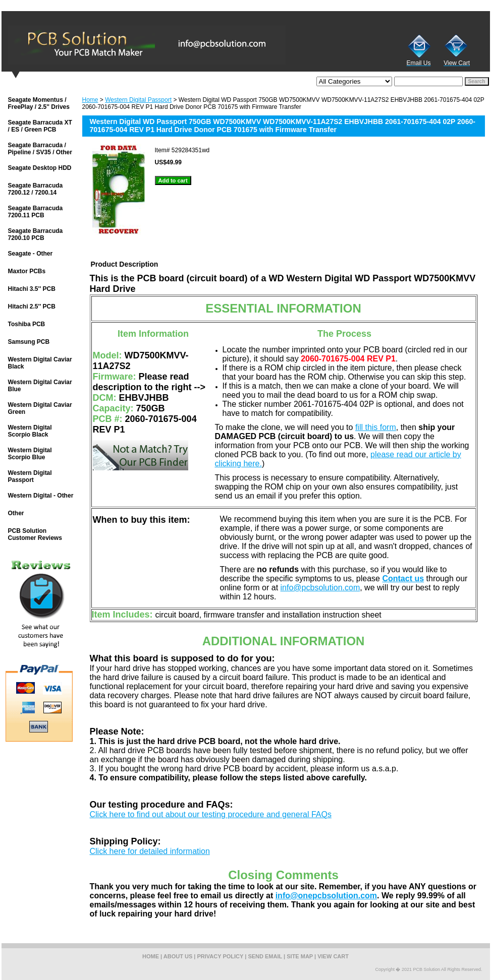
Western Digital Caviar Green (40, 408)
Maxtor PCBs (27, 271)
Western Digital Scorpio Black (30, 431)
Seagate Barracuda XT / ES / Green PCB (40, 126)
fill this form (376, 427)
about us (178, 956)
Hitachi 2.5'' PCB (32, 307)
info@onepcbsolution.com (326, 896)
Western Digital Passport (138, 100)
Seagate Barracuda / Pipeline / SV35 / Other (40, 149)
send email (265, 956)
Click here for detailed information (150, 851)
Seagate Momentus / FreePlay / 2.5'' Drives (39, 103)
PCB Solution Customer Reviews (35, 534)
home (151, 956)
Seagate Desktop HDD (40, 168)
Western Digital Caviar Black (40, 363)
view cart (333, 956)
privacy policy (221, 956)
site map (300, 956)
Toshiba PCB (27, 324)
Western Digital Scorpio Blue (30, 454)
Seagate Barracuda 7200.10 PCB (36, 234)
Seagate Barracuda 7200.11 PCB (36, 212)
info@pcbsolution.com (320, 588)
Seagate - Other (31, 254)
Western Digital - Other (41, 496)
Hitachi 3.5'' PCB (32, 289)
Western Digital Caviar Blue (40, 386)
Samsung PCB (29, 342)
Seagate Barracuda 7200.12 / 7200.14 (36, 189)
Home (90, 100)
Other (16, 513)
